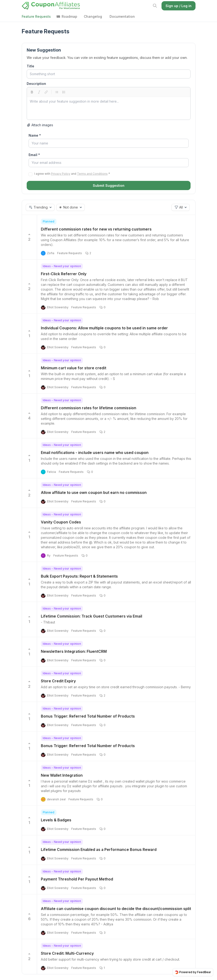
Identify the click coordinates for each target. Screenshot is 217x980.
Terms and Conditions (92, 174)
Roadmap (67, 16)
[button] (40, 207)
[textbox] (109, 108)
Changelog (93, 16)
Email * (34, 155)
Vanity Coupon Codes (61, 522)
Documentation (122, 16)
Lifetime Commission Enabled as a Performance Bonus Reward (99, 849)
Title (30, 66)
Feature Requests (36, 16)
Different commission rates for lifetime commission (89, 408)
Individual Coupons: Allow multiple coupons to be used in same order (104, 328)
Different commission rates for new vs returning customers (96, 229)
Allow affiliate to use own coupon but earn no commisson (94, 492)
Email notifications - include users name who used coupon (95, 453)
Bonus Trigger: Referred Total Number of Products (88, 716)
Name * (35, 135)
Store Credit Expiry (58, 681)
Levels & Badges (56, 820)
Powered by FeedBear (193, 972)
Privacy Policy (61, 174)
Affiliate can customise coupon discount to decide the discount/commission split (116, 909)
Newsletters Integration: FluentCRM (74, 651)
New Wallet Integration (62, 775)
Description (36, 84)
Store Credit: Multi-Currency (67, 953)
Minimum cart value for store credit (74, 368)
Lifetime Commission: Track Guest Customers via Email (91, 616)
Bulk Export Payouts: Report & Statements (79, 576)
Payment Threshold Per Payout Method (77, 879)
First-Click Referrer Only (64, 274)
